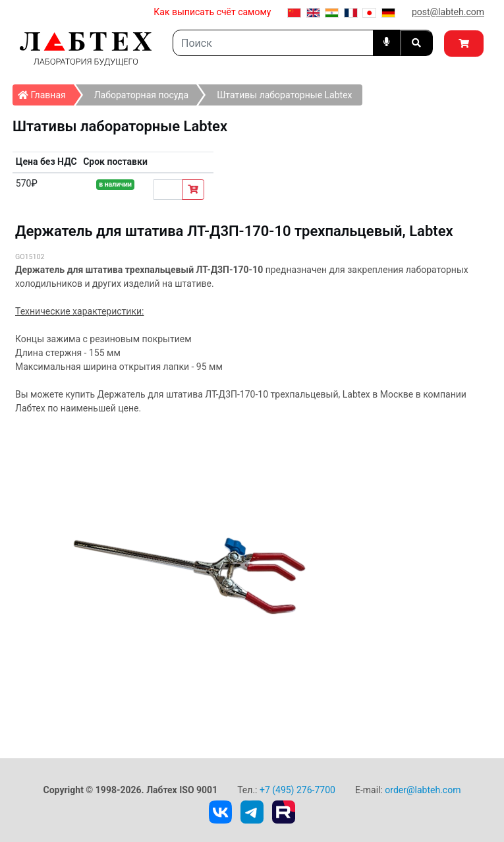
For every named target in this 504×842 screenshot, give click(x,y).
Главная (46, 92)
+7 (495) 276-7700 (297, 790)
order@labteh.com (423, 790)
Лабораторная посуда (141, 95)
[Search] (273, 43)
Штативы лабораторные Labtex (284, 95)
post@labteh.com (448, 12)
